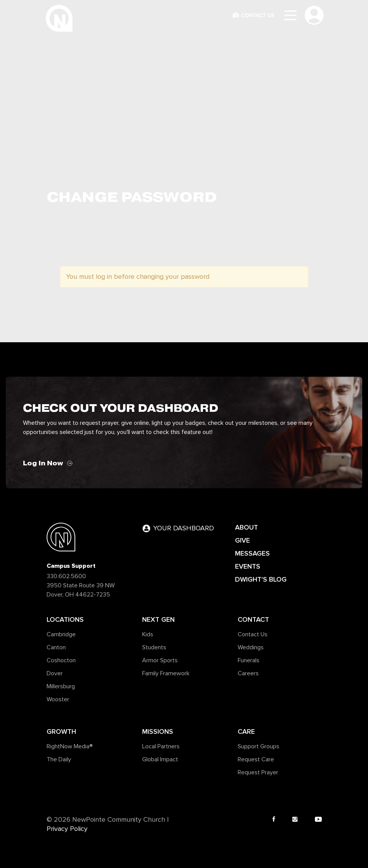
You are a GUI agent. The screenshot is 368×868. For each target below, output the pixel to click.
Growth (61, 731)
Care (246, 731)
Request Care (256, 759)
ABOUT (246, 527)
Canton (56, 647)
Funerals (249, 660)
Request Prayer (258, 772)
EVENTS (248, 566)
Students (154, 647)
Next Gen (158, 619)
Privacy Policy (67, 829)
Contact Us (253, 634)
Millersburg (61, 686)
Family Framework (166, 673)
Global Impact (160, 759)
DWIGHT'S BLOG (261, 579)
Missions (158, 731)
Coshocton (61, 660)
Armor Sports (160, 660)
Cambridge (61, 634)
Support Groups (259, 746)
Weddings (251, 647)
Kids (148, 634)
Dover (55, 673)
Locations (65, 619)
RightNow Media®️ (70, 746)
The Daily (59, 759)
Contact (253, 619)
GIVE (242, 540)
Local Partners (161, 746)
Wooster (58, 699)
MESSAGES (252, 553)
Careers (248, 673)
